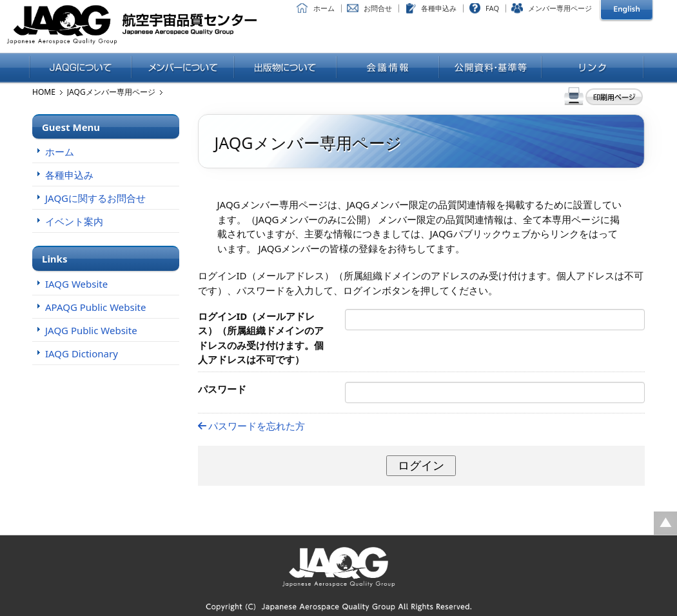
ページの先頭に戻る (665, 523)
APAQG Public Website (95, 307)
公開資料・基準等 (490, 68)
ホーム (324, 8)
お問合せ (378, 8)
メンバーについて (183, 68)
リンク (593, 68)
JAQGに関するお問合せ (95, 198)
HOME (44, 92)
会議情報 (388, 68)
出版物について (285, 68)
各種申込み (439, 8)
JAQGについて (80, 68)
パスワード (222, 389)
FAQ (492, 8)
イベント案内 (74, 221)
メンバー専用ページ (560, 8)
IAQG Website (76, 284)
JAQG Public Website (91, 330)
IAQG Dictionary (82, 353)
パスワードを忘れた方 (252, 426)
